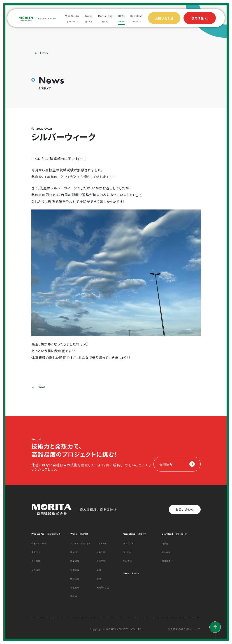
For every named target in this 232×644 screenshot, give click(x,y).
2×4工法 (127, 561)
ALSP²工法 (128, 543)
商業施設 (75, 561)
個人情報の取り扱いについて (184, 629)
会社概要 (36, 561)
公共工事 (101, 552)
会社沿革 (36, 570)
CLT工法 (127, 552)
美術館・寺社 (103, 587)
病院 (99, 579)
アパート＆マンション (80, 543)
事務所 (74, 552)
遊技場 (74, 596)
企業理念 (36, 552)
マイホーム (102, 543)
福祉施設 (75, 587)
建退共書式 (167, 561)
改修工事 (75, 579)
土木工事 (101, 561)
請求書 (165, 543)
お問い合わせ (185, 509)
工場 (99, 570)
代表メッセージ (39, 543)
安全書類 (166, 552)
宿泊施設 (75, 570)
